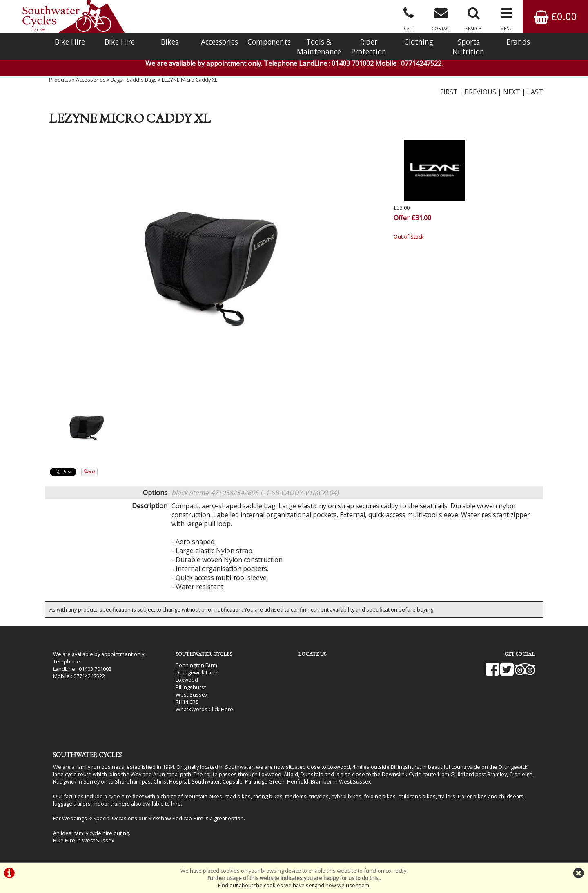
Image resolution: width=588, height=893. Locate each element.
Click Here (221, 709)
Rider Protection (369, 47)
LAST (535, 92)
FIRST (449, 92)
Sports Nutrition (468, 47)
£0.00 (555, 16)
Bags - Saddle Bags (134, 80)
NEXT (512, 92)
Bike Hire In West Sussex (84, 840)
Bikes (170, 42)
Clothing (419, 42)
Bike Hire (70, 42)
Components (269, 42)
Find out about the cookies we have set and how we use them (294, 885)
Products (60, 80)
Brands (518, 42)
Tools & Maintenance (319, 47)
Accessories (219, 42)
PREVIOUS (480, 92)
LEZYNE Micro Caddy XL (189, 80)
